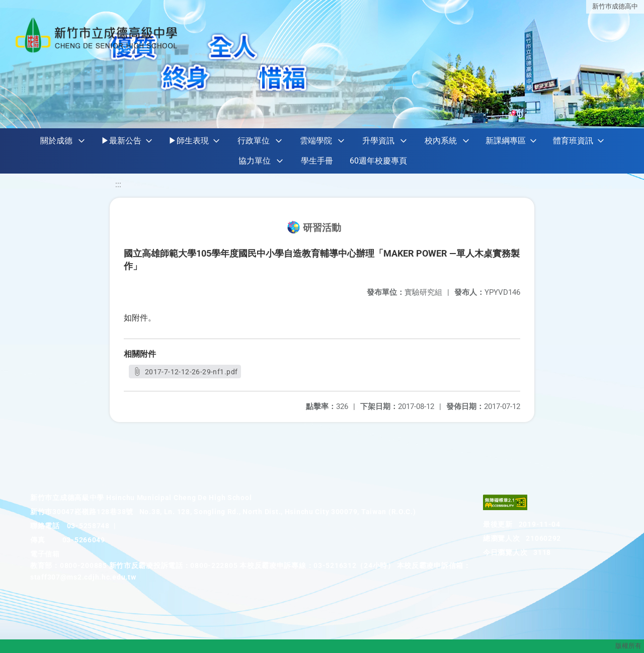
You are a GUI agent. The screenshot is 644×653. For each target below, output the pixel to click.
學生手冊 (317, 161)
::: (118, 184)
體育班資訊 (573, 141)
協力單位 (255, 161)
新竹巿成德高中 (615, 6)
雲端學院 (316, 141)
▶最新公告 (121, 141)
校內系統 (441, 141)
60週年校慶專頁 (378, 161)
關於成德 (56, 141)
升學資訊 (378, 141)
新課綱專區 (506, 141)
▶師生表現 (189, 141)
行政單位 (254, 141)
